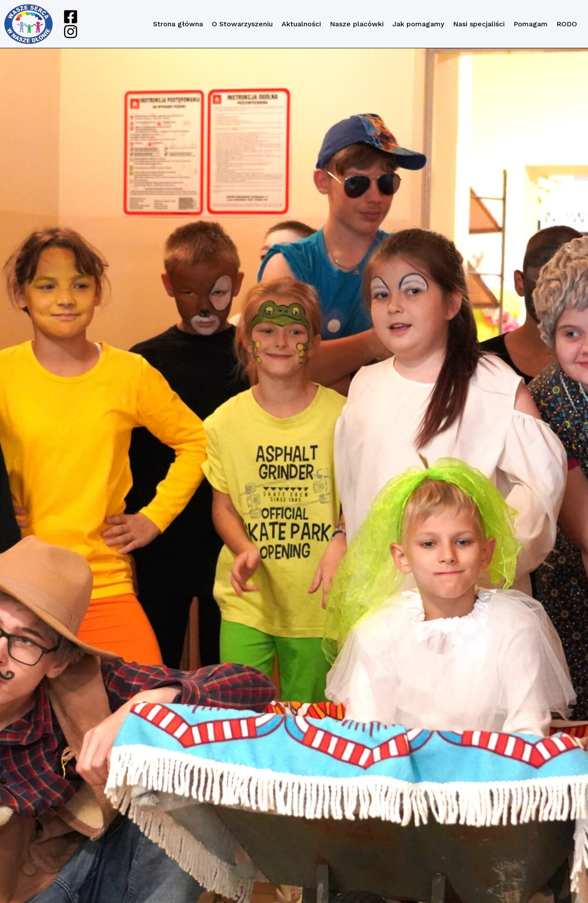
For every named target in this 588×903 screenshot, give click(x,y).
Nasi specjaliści (479, 24)
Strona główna (178, 24)
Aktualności (301, 24)
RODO (567, 24)
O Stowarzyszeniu (242, 24)
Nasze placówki (357, 24)
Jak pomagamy (418, 24)
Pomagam (531, 24)
